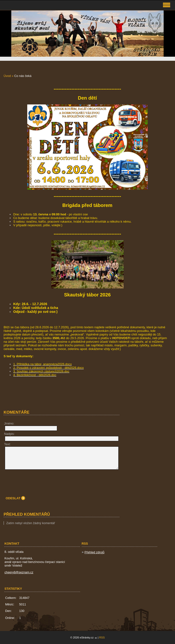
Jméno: (9, 423)
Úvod (7, 76)
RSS (102, 637)
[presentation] (41, 481)
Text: (7, 444)
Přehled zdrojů (95, 552)
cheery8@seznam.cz (19, 572)
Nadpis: (9, 434)
